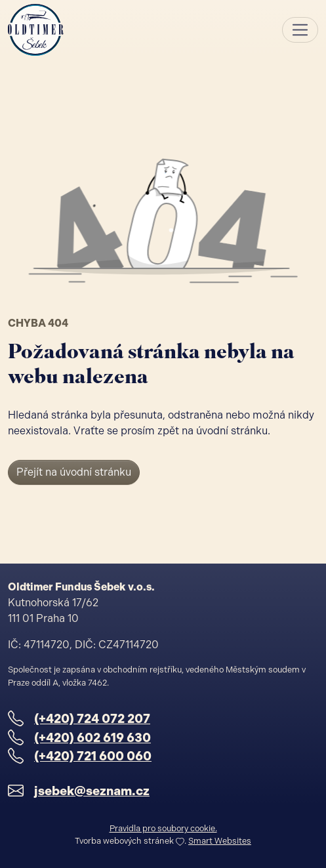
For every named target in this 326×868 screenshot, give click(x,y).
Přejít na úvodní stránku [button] (74, 472)
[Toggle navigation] (300, 30)
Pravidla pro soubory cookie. (163, 828)
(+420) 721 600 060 (93, 756)
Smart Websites (220, 841)
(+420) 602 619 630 (92, 738)
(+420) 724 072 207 (92, 719)
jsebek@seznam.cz (92, 791)
